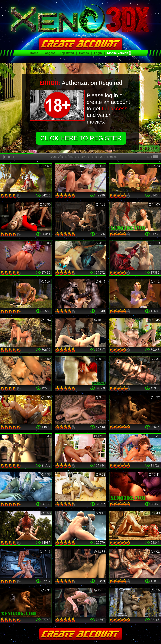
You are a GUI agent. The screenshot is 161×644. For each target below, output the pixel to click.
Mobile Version (118, 53)
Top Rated (67, 53)
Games (84, 53)
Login (98, 53)
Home (34, 53)
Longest (49, 53)
